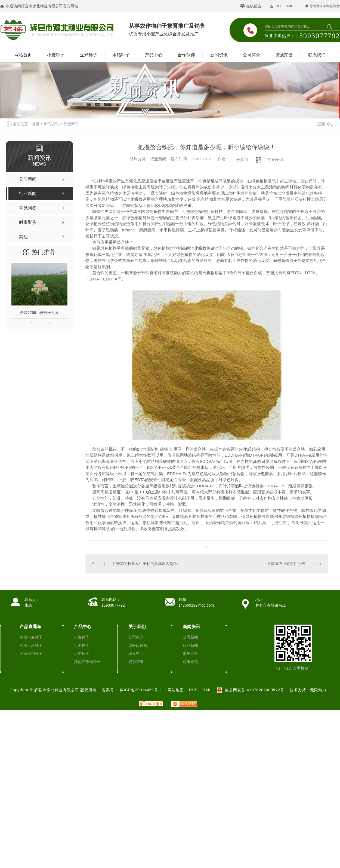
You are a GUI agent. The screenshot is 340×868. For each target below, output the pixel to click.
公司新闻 (190, 637)
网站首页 (23, 55)
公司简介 (252, 55)
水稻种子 (121, 55)
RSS (279, 6)
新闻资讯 (219, 55)
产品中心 (154, 55)
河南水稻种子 (31, 653)
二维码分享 (274, 159)
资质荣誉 (284, 55)
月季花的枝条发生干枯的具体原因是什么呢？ (146, 564)
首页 (36, 124)
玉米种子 (88, 55)
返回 (324, 124)
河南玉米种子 (31, 645)
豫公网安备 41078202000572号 (250, 690)
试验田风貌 (138, 645)
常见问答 (190, 653)
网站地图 (176, 690)
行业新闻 (71, 124)
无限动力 (318, 690)
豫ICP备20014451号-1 (142, 690)
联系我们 (317, 55)
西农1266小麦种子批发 (40, 313)
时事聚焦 (190, 661)
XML (290, 6)
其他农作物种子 (87, 661)
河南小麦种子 (31, 637)
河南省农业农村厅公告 (286, 564)
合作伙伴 (186, 55)
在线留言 (254, 6)
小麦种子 (56, 55)
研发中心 (136, 653)
